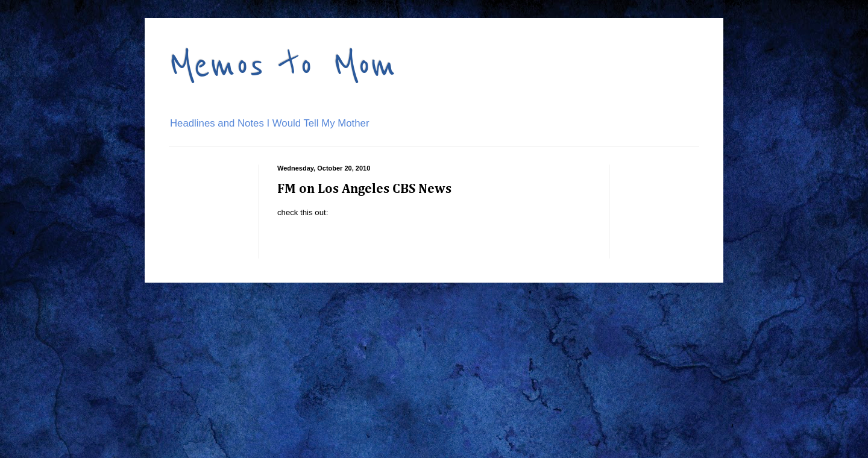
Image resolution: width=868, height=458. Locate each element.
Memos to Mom (282, 65)
